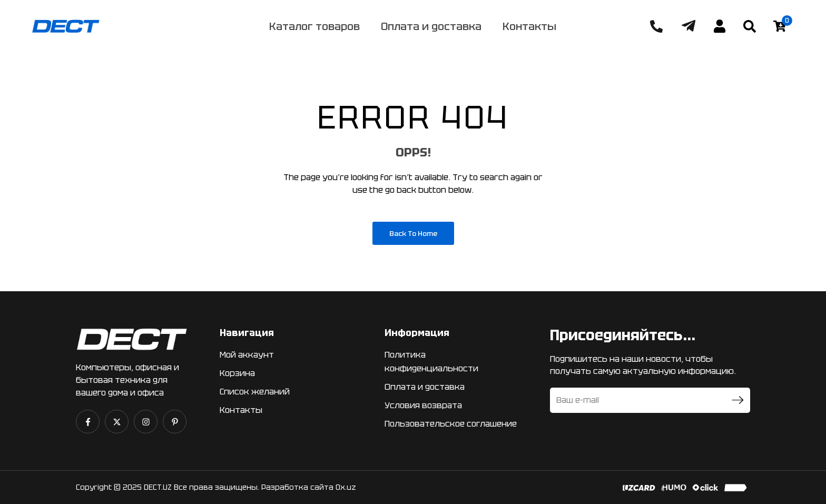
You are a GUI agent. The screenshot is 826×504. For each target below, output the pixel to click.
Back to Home (413, 234)
